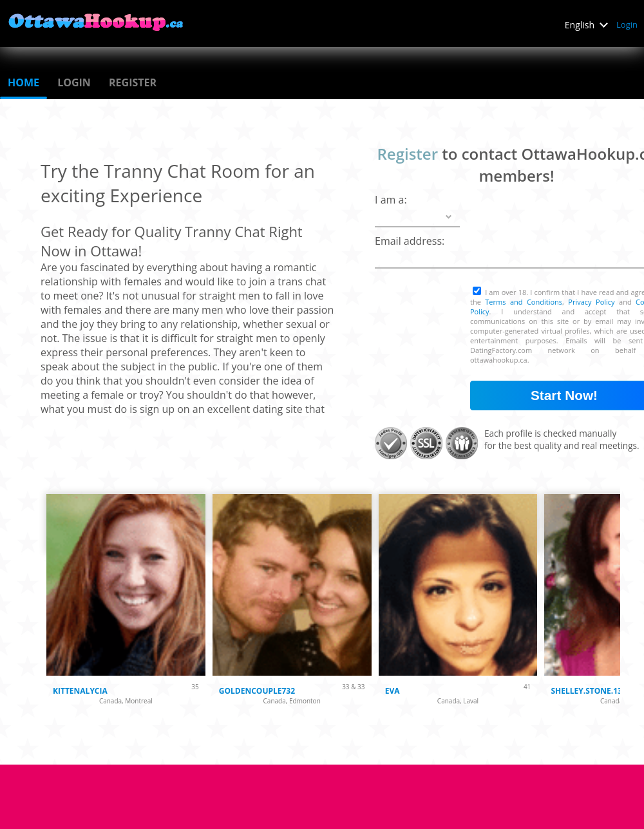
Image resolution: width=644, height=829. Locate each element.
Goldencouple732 (257, 691)
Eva (393, 691)
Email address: (410, 241)
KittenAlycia (80, 691)
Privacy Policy (591, 302)
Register (133, 82)
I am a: (391, 200)
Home (24, 82)
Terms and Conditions (524, 302)
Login (627, 24)
